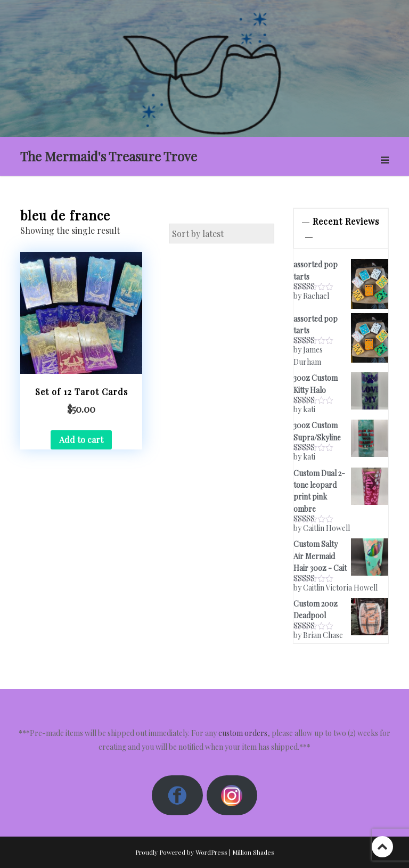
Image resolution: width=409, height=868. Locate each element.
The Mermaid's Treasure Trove (109, 156)
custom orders (243, 733)
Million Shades (253, 852)
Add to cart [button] (81, 440)
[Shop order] (222, 234)
